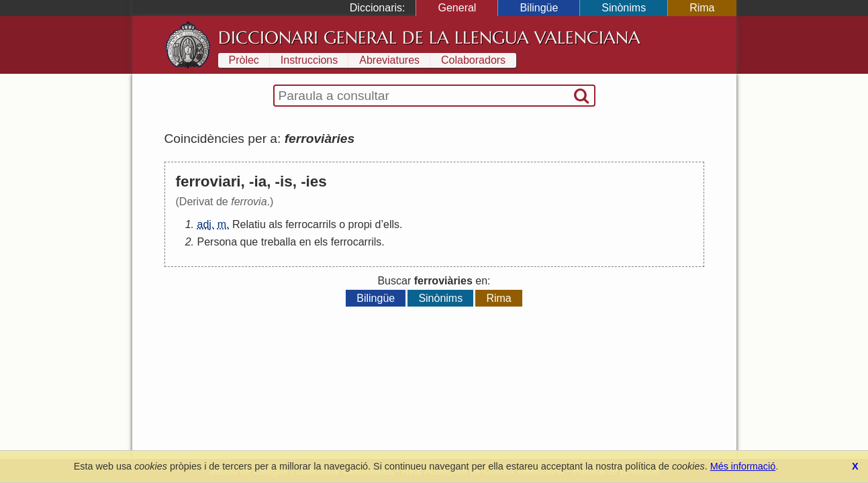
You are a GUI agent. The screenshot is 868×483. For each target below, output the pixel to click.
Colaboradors (473, 60)
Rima (702, 8)
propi (360, 224)
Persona (218, 242)
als (275, 224)
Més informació (743, 466)
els (321, 242)
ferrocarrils (311, 224)
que (249, 242)
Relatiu (249, 224)
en (305, 242)
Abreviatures (389, 60)
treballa (279, 242)
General (457, 8)
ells (391, 224)
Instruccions (309, 60)
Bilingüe (539, 8)
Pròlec (244, 60)
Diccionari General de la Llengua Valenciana (429, 38)
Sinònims (624, 8)
